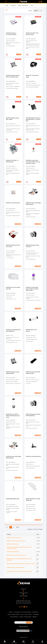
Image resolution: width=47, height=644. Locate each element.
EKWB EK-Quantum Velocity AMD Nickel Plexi (13, 373)
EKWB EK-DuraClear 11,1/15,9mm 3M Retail (11, 34)
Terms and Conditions (26, 612)
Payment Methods (14, 617)
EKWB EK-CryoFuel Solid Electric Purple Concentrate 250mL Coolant (32, 289)
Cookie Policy (36, 614)
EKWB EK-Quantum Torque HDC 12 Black (16, 541)
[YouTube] (24, 607)
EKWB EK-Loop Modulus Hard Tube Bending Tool (13, 330)
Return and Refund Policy (14, 614)
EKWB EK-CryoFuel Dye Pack (13, 203)
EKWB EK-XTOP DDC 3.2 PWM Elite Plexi (12, 161)
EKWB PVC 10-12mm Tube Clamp (14, 538)
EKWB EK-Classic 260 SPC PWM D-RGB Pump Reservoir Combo (13, 416)
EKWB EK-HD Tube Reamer (13, 544)
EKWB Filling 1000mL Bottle (13, 499)
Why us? (30, 614)
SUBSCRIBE (29, 622)
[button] (39, 2)
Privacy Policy (17, 612)
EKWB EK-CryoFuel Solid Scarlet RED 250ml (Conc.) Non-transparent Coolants (33, 162)
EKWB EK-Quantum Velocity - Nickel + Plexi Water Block (13, 76)
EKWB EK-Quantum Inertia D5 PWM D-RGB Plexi (33, 415)
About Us (11, 612)
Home (7, 5)
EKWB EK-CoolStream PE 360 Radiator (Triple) (33, 373)
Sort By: (30, 11)
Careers (22, 614)
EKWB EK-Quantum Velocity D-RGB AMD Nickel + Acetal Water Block (33, 119)
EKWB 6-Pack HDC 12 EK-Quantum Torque (32, 34)
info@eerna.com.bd (23, 593)
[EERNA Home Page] (23, 2)
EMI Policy (35, 617)
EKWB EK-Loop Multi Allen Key (33, 456)
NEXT (17, 527)
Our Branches (35, 612)
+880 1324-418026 (23, 596)
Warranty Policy (28, 617)
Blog (26, 614)
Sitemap (21, 617)
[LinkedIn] (27, 607)
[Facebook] (20, 607)
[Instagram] (22, 607)
